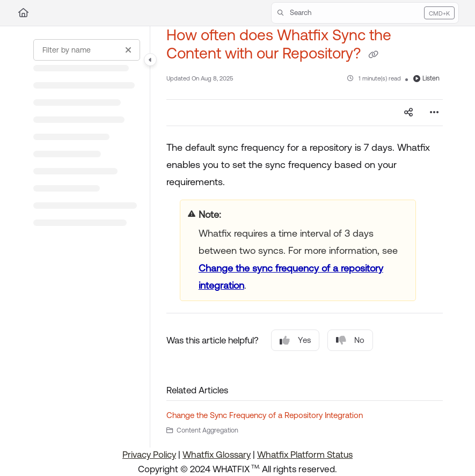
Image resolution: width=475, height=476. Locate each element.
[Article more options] (434, 113)
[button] (365, 13)
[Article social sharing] (408, 113)
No (350, 340)
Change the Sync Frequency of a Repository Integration (265, 415)
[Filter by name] (87, 50)
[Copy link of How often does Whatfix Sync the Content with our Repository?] (373, 55)
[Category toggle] (150, 60)
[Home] (23, 13)
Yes (295, 340)
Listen (426, 78)
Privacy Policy (149, 455)
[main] (305, 237)
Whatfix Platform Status (305, 455)
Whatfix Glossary (217, 455)
